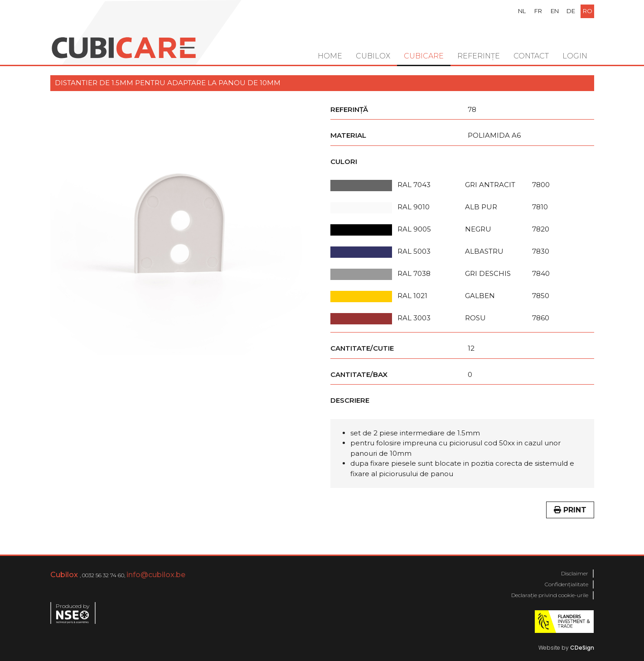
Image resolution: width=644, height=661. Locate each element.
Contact (531, 56)
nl (522, 11)
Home (330, 56)
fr (538, 11)
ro (588, 11)
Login (575, 56)
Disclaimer (575, 573)
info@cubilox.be (156, 575)
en (555, 11)
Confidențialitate (567, 584)
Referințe (479, 56)
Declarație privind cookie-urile (550, 595)
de (571, 11)
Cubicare (424, 56)
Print (570, 510)
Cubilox (373, 56)
